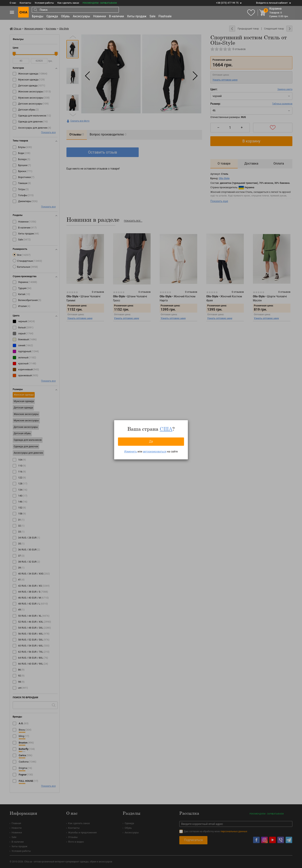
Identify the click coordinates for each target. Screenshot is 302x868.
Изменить (130, 452)
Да (151, 441)
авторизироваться (155, 452)
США (166, 429)
